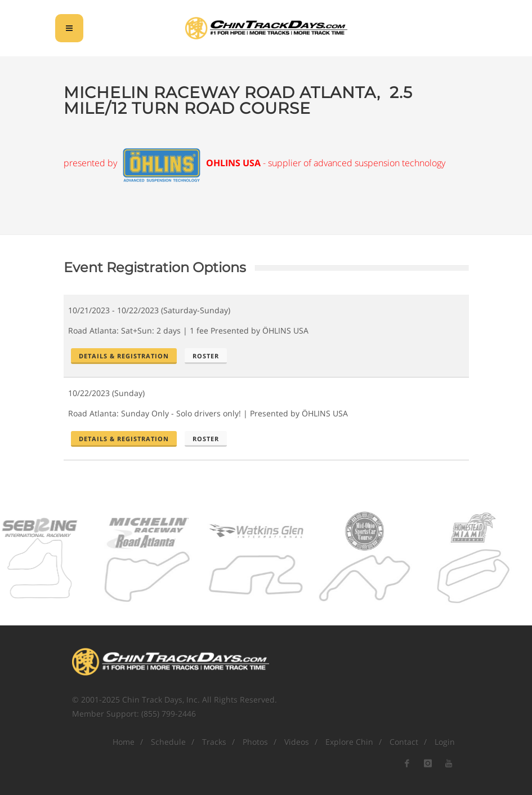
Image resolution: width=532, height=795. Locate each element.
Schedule (168, 742)
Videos (297, 742)
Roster (206, 356)
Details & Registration (124, 356)
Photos (255, 742)
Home (124, 742)
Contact (404, 742)
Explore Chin (349, 742)
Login (445, 742)
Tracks (214, 742)
